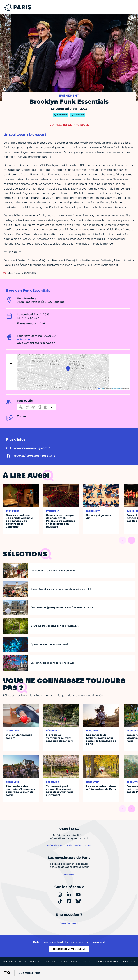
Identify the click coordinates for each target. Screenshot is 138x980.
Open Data (87, 962)
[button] (68, 369)
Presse (74, 962)
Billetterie (23, 339)
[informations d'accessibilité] (36, 407)
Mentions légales (12, 962)
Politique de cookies (107, 962)
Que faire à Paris (29, 973)
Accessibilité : (46, 962)
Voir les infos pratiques (69, 125)
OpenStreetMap (117, 389)
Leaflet (101, 389)
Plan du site (128, 962)
